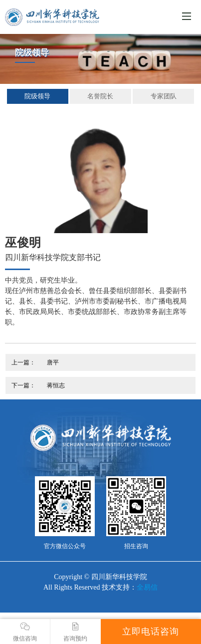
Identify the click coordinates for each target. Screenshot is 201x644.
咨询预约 (76, 632)
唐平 (53, 362)
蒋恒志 (56, 385)
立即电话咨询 (151, 632)
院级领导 (37, 96)
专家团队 (164, 96)
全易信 (147, 587)
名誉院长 (100, 96)
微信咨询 (25, 632)
